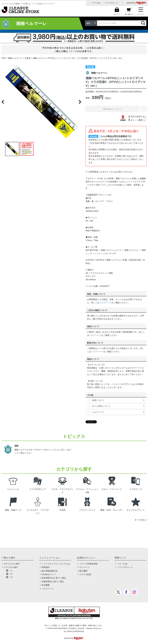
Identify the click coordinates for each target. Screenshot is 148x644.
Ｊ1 (11, 571)
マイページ (84, 567)
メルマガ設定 (85, 574)
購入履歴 (83, 571)
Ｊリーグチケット (111, 3)
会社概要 (46, 585)
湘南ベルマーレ (15, 58)
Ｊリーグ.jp (96, 3)
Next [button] (80, 102)
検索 (144, 23)
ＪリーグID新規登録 (88, 564)
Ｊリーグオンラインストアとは (56, 564)
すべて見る (140, 520)
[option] (41, 102)
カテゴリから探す (12, 564)
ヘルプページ (105, 303)
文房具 (28, 58)
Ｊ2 (11, 574)
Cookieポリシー (49, 574)
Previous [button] (3, 102)
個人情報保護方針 (50, 571)
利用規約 (46, 567)
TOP (4, 58)
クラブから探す (11, 567)
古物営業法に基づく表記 (53, 582)
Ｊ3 (11, 577)
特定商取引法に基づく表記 (54, 578)
